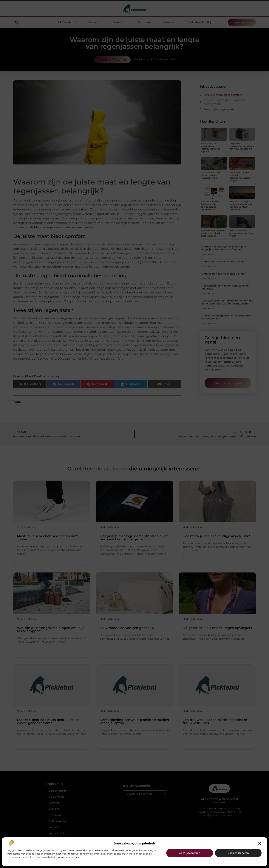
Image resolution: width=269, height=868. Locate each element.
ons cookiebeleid (45, 857)
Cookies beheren (238, 853)
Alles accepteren (190, 853)
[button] (260, 844)
